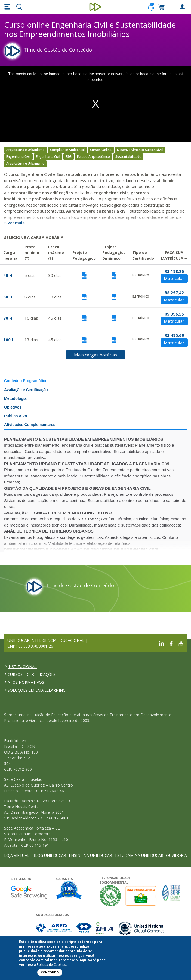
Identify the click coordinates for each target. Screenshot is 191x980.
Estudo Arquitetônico (93, 157)
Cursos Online (101, 150)
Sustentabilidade (128, 157)
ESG (69, 157)
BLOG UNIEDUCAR (49, 855)
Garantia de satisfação (69, 891)
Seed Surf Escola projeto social (171, 896)
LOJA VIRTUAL (17, 855)
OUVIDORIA (176, 855)
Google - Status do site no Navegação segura (29, 892)
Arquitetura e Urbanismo (25, 150)
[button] (8, 7)
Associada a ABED (54, 928)
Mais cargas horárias (95, 355)
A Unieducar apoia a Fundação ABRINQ (142, 896)
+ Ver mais (14, 223)
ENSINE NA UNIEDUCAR (90, 855)
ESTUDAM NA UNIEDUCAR (139, 855)
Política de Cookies (51, 965)
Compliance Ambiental (67, 150)
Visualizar (84, 275)
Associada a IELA (105, 928)
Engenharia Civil (18, 157)
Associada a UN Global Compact (141, 928)
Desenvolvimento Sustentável (140, 150)
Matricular (174, 278)
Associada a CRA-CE (84, 928)
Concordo (50, 972)
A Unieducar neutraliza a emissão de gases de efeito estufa (110, 896)
